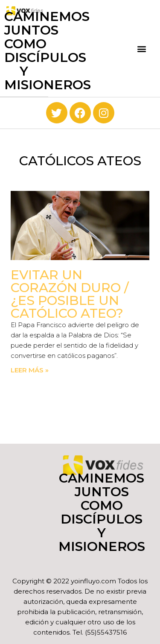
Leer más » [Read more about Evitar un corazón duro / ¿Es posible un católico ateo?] (30, 370)
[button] (142, 48)
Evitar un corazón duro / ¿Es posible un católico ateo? (70, 294)
